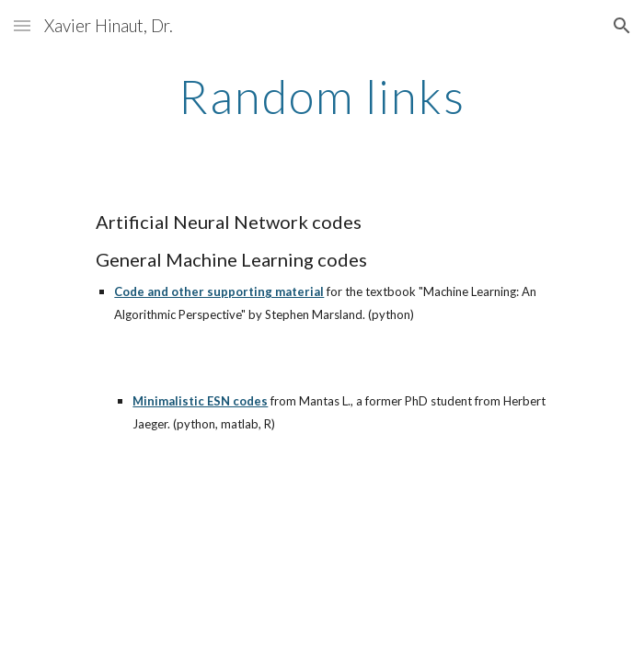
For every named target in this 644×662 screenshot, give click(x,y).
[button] (22, 25)
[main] (322, 97)
